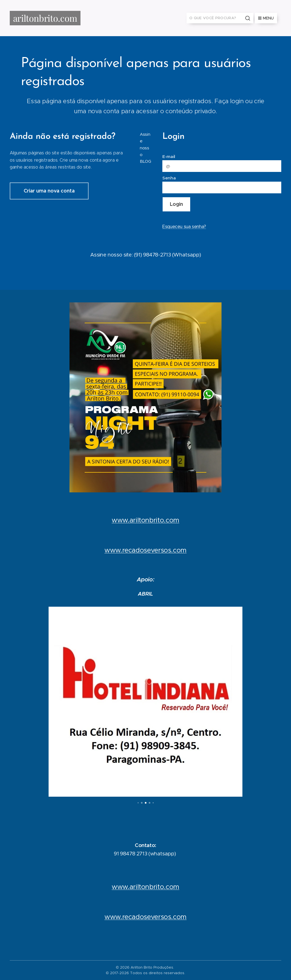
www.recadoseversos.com (145, 551)
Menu (266, 18)
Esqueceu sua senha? (184, 227)
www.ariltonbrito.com (145, 520)
